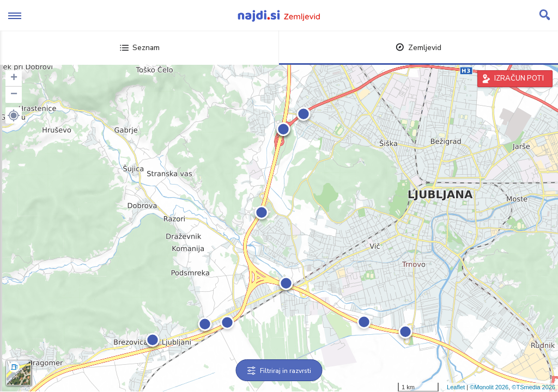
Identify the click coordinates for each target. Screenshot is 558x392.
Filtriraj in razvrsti (279, 371)
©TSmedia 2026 (533, 387)
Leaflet (456, 387)
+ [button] (14, 78)
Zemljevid (418, 48)
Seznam (140, 48)
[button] (14, 115)
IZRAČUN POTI (519, 78)
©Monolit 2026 (489, 387)
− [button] (14, 95)
